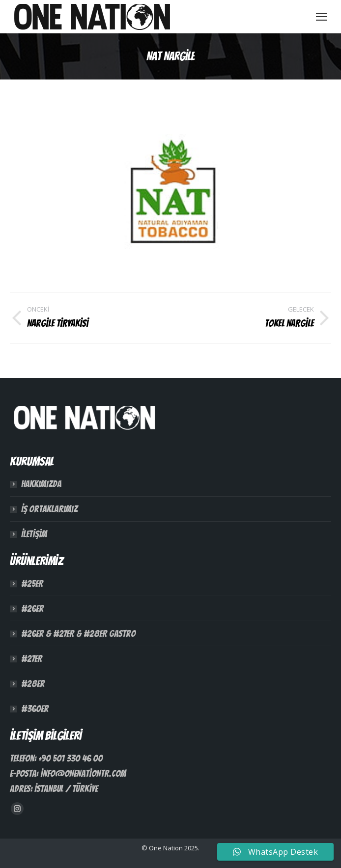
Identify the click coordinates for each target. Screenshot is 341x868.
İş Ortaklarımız (49, 509)
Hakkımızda (41, 484)
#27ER (32, 658)
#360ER (35, 709)
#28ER (33, 684)
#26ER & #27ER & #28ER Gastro (78, 633)
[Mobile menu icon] (321, 17)
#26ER (32, 608)
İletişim (34, 534)
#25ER (32, 583)
